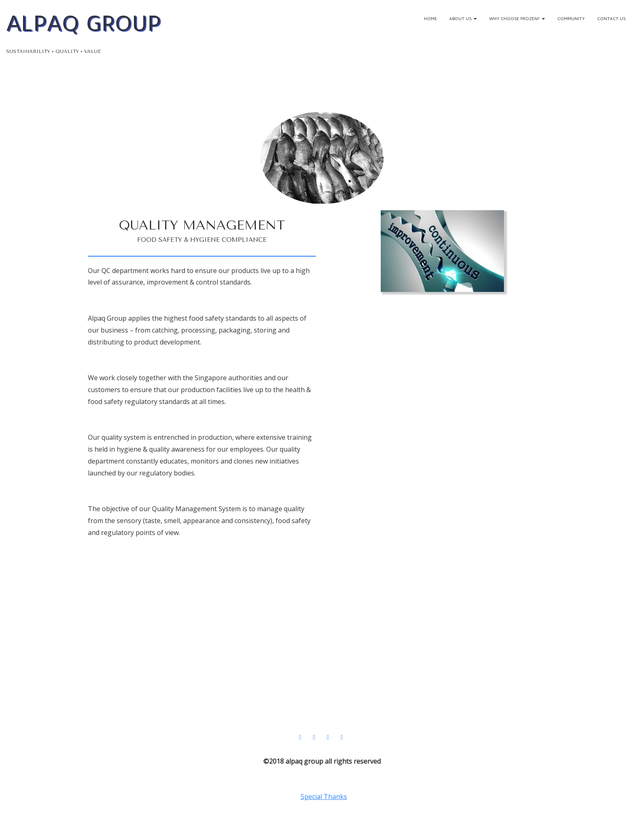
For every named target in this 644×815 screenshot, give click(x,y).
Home (430, 19)
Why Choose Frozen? (517, 19)
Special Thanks (324, 797)
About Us (463, 19)
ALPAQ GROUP (84, 24)
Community (571, 19)
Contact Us (611, 19)
